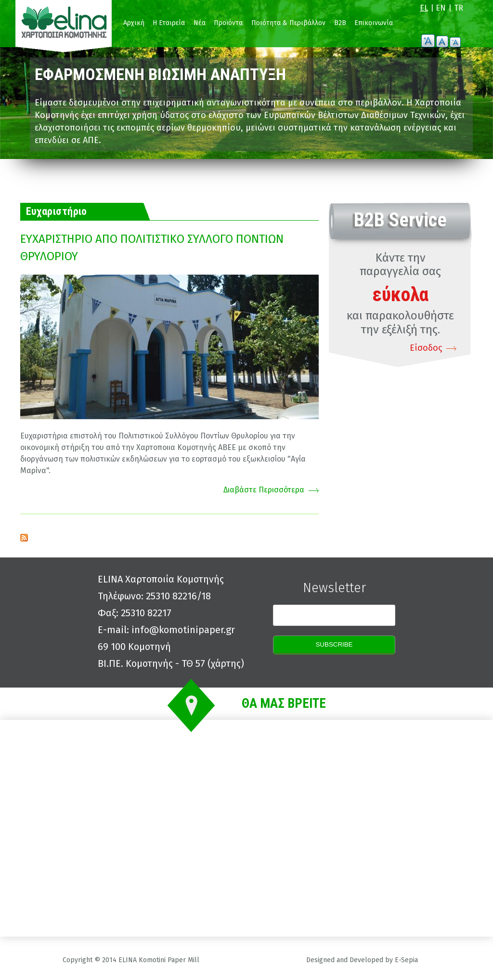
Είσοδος (426, 348)
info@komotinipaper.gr (183, 630)
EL (424, 8)
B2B (340, 23)
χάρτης (226, 663)
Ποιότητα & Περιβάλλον (288, 23)
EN (441, 8)
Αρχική (134, 23)
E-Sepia (406, 960)
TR (459, 8)
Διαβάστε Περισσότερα (264, 490)
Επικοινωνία (374, 23)
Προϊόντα (228, 23)
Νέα (200, 23)
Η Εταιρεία (169, 23)
